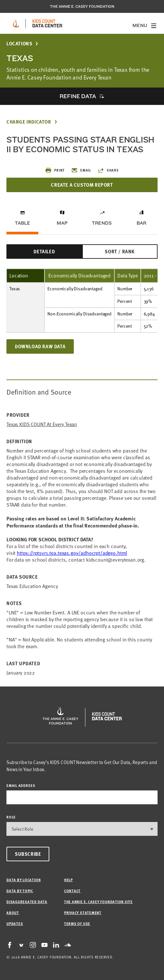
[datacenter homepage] (47, 23)
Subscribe (28, 854)
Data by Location (24, 880)
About (13, 913)
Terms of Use (77, 924)
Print (55, 170)
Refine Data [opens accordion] (78, 96)
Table (23, 223)
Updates (15, 924)
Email (81, 170)
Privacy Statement (83, 913)
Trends (102, 223)
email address (21, 785)
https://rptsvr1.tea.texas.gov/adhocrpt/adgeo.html (72, 553)
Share (108, 170)
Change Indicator (29, 122)
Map (62, 223)
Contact (72, 891)
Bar (142, 223)
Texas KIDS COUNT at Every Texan (42, 424)
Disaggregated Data (27, 902)
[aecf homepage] (16, 23)
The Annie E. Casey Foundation (82, 6)
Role (11, 817)
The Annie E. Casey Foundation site (98, 902)
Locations (19, 44)
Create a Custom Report (82, 185)
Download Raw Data (40, 346)
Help (68, 880)
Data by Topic (20, 891)
